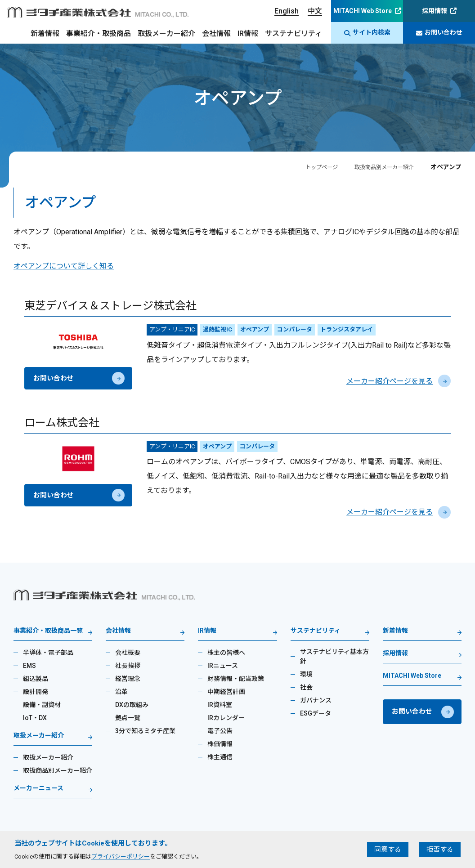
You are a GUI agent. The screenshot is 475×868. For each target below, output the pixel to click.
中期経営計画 (226, 692)
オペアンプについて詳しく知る (64, 266)
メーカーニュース (38, 788)
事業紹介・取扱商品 (99, 34)
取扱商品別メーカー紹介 (379, 167)
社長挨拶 (128, 666)
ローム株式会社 (62, 423)
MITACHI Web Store (363, 11)
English (287, 11)
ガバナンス (316, 700)
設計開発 (36, 692)
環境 (306, 674)
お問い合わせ (439, 33)
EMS (29, 666)
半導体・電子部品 (48, 653)
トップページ (309, 167)
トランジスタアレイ (347, 329)
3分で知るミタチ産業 (145, 731)
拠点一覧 (128, 718)
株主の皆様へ (226, 653)
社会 (306, 687)
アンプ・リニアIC (172, 329)
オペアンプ (255, 329)
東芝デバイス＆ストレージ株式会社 (110, 306)
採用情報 (435, 11)
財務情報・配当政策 (236, 679)
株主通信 (220, 757)
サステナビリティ (294, 34)
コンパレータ (295, 329)
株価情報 (220, 744)
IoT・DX (35, 718)
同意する (388, 850)
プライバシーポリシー (121, 857)
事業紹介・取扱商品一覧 (48, 631)
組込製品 (36, 679)
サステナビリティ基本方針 (334, 656)
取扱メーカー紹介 (166, 34)
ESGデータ (316, 713)
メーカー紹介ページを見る (399, 381)
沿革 (121, 692)
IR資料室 (220, 705)
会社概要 (128, 653)
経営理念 (128, 679)
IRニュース (223, 666)
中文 (315, 11)
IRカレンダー (226, 718)
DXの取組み (132, 705)
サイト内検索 (367, 33)
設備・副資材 (42, 705)
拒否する (440, 850)
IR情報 (248, 34)
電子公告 (220, 731)
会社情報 (216, 34)
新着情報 (45, 34)
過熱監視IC (217, 329)
